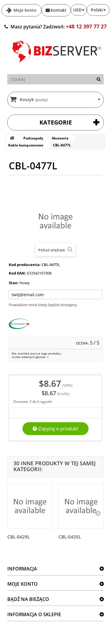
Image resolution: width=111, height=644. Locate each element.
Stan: (14, 283)
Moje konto (24, 10)
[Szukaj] (99, 79)
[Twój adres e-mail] (56, 294)
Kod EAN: (17, 273)
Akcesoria (60, 138)
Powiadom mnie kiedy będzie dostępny (43, 305)
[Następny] (98, 513)
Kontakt (59, 10)
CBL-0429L (19, 537)
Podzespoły (33, 138)
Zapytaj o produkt (56, 429)
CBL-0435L (70, 537)
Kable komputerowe (26, 145)
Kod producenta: (25, 265)
